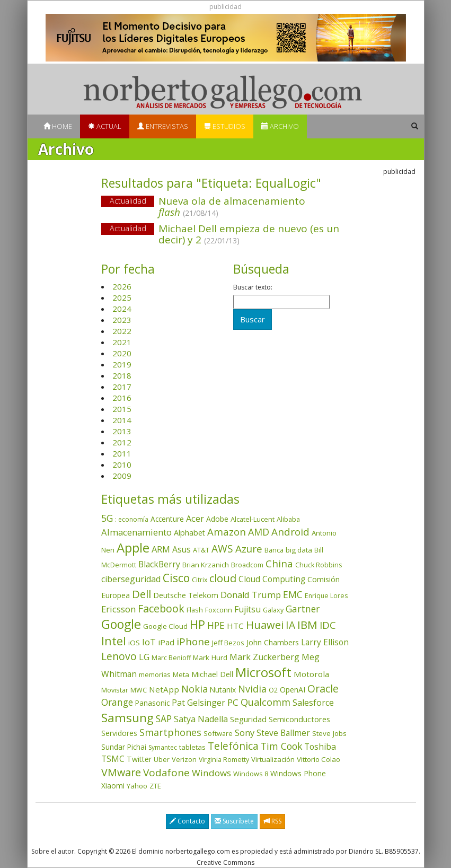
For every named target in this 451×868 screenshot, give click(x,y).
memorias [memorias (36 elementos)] (155, 674)
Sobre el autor (53, 851)
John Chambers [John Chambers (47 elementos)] (273, 642)
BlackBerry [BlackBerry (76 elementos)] (159, 564)
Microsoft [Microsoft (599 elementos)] (263, 672)
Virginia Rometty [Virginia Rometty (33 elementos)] (224, 760)
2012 (122, 442)
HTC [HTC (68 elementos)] (235, 626)
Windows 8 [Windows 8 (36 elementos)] (251, 774)
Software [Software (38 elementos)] (218, 733)
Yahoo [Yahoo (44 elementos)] (137, 786)
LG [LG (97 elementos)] (144, 657)
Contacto (187, 821)
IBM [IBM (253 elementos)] (307, 625)
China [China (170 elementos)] (279, 564)
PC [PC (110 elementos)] (233, 702)
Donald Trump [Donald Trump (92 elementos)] (251, 595)
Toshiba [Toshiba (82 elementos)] (320, 747)
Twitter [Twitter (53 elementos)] (139, 759)
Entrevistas (163, 126)
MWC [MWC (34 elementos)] (139, 690)
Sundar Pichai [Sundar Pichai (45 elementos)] (124, 747)
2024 (122, 309)
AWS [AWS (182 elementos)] (222, 549)
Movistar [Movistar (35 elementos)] (115, 690)
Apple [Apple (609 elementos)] (133, 547)
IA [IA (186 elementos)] (290, 625)
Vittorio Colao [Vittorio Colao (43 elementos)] (319, 759)
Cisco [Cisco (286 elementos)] (176, 578)
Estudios (225, 126)
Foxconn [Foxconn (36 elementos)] (219, 610)
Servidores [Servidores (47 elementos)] (119, 733)
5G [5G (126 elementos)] (107, 518)
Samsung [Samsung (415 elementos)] (127, 718)
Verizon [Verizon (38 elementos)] (184, 759)
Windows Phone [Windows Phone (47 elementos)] (298, 773)
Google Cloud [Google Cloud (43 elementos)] (165, 626)
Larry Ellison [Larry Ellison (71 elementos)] (325, 642)
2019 (122, 364)
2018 (122, 375)
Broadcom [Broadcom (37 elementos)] (247, 565)
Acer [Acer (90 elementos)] (195, 519)
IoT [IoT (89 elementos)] (149, 642)
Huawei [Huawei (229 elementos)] (265, 625)
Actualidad (128, 201)
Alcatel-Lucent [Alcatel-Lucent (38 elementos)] (253, 519)
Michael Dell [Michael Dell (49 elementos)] (212, 674)
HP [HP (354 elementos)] (197, 624)
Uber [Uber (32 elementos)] (162, 760)
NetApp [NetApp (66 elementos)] (164, 689)
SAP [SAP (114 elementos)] (164, 719)
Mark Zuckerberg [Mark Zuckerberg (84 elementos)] (264, 657)
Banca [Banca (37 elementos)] (274, 550)
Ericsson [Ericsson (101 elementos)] (118, 609)
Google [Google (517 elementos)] (121, 624)
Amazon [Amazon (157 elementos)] (227, 532)
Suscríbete (234, 821)
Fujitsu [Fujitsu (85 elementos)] (247, 609)
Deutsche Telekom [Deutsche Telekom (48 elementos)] (186, 595)
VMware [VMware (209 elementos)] (121, 772)
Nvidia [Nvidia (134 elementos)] (252, 689)
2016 (122, 398)
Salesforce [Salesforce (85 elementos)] (313, 703)
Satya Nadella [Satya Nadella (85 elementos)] (201, 719)
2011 (122, 453)
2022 (122, 331)
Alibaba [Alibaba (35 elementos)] (288, 519)
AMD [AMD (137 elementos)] (259, 532)
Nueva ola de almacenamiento (232, 207)
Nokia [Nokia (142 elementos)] (194, 689)
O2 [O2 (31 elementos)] (273, 690)
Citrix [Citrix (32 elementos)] (200, 580)
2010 (122, 464)
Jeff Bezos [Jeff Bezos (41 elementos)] (228, 643)
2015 (122, 409)
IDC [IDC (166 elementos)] (328, 625)
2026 (122, 286)
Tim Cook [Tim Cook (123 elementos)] (281, 746)
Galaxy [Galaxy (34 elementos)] (273, 610)
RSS (272, 821)
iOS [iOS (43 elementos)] (134, 643)
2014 (122, 420)
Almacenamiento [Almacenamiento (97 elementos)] (136, 532)
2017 (122, 387)
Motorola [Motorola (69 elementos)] (311, 674)
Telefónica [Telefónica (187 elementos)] (233, 746)
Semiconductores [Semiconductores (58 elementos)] (299, 719)
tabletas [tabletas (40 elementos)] (192, 747)
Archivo (280, 126)
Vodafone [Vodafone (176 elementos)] (166, 773)
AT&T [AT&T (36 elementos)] (201, 550)
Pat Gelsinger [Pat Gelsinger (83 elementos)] (198, 703)
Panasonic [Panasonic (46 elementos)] (152, 703)
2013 (122, 431)
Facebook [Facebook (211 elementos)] (161, 608)
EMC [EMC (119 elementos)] (293, 594)
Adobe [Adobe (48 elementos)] (217, 519)
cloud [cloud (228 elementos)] (223, 578)
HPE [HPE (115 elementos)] (216, 625)
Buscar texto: (253, 287)
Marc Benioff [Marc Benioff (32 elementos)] (171, 658)
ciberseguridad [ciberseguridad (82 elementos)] (131, 579)
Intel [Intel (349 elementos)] (114, 641)
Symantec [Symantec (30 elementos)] (163, 747)
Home (58, 126)
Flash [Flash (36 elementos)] (195, 610)
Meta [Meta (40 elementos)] (181, 674)
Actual (105, 126)
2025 (122, 297)
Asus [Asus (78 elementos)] (182, 549)
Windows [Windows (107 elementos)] (211, 773)
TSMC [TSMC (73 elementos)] (113, 759)
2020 (122, 353)
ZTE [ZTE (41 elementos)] (155, 786)
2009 (122, 476)
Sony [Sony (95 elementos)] (245, 733)
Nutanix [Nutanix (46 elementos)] (223, 690)
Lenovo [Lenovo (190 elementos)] (119, 656)
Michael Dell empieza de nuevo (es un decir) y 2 (249, 234)
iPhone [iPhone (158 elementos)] (193, 641)
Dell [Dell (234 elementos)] (142, 594)
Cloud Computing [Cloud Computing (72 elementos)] (272, 579)
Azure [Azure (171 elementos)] (249, 549)
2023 (122, 320)
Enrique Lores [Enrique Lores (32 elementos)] (326, 596)
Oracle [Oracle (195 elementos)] (323, 689)
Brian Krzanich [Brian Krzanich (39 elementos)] (206, 565)
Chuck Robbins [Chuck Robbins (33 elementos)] (319, 565)
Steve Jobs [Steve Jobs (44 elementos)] (329, 733)
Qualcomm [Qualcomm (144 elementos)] (266, 702)
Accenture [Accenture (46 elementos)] (167, 519)
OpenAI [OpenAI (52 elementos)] (293, 690)
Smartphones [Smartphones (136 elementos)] (170, 732)
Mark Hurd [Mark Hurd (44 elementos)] (210, 657)
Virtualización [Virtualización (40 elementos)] (273, 759)
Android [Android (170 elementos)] (290, 532)
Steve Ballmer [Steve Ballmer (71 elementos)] (283, 733)
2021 (122, 342)
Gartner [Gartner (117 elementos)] (303, 609)
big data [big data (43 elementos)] (299, 550)
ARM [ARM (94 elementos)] (161, 549)
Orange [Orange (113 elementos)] (117, 702)
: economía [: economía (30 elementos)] (132, 519)
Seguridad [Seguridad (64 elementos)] (248, 719)
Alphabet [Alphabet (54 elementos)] (189, 533)
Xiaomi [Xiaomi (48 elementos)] (113, 786)
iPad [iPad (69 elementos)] (166, 642)
